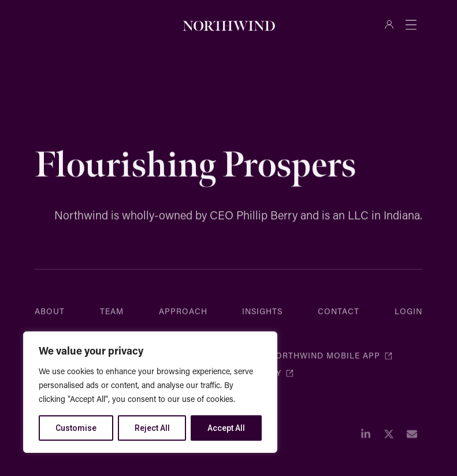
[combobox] (88, 24)
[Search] (159, 24)
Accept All (226, 428)
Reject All (152, 428)
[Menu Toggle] (411, 24)
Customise (76, 428)
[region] (150, 392)
